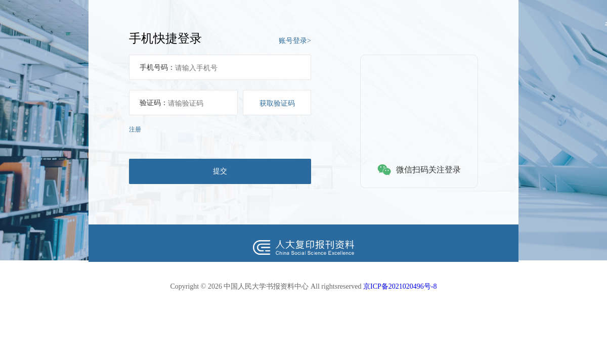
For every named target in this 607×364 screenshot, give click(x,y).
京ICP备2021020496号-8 (400, 286)
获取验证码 (277, 103)
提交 (220, 171)
